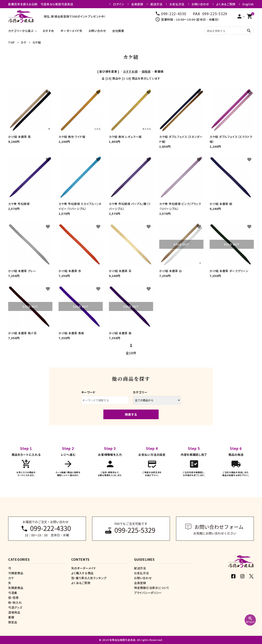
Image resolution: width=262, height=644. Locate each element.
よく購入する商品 (82, 573)
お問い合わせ (200, 4)
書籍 (11, 617)
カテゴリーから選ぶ (21, 31)
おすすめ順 (130, 71)
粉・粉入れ (15, 602)
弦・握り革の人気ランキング (89, 578)
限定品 (13, 622)
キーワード (88, 392)
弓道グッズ (15, 607)
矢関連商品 (16, 588)
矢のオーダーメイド (84, 568)
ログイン (119, 4)
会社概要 (118, 31)
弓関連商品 (16, 573)
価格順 (146, 71)
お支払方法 (177, 4)
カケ (11, 578)
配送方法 (156, 4)
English (248, 4)
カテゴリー (140, 392)
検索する (131, 414)
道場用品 (14, 612)
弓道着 (13, 593)
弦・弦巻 (14, 598)
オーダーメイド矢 (71, 31)
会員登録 (137, 4)
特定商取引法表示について (152, 588)
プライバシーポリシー (148, 593)
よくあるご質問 (226, 4)
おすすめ (49, 31)
